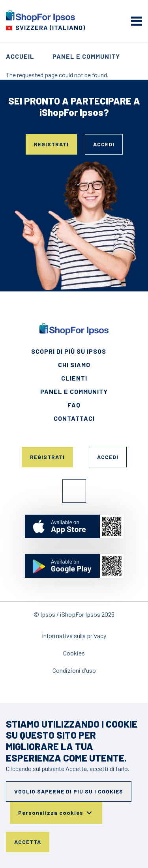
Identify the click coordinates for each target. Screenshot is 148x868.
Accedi (104, 144)
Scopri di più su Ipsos (69, 351)
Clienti (74, 378)
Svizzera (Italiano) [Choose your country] (50, 27)
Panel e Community (86, 56)
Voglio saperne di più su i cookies (69, 791)
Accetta (28, 842)
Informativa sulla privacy (74, 636)
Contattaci (74, 418)
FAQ (74, 405)
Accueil (20, 56)
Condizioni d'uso (74, 670)
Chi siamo (74, 365)
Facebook (74, 491)
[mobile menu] (137, 21)
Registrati (51, 144)
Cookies (74, 653)
